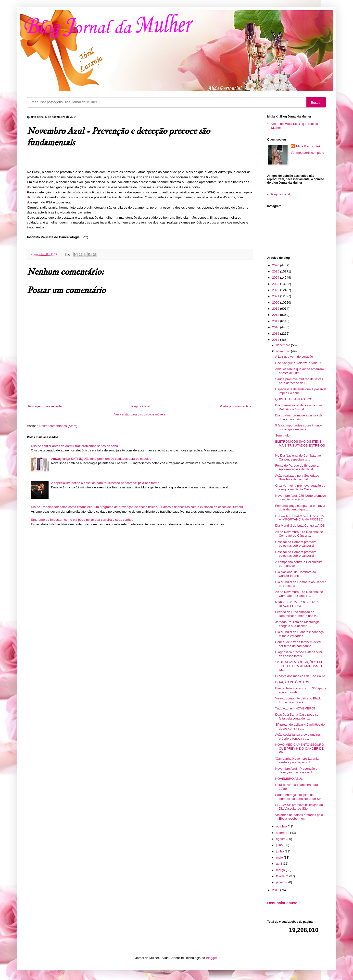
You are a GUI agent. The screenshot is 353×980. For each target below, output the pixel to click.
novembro (284, 351)
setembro (283, 833)
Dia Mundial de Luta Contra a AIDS (300, 525)
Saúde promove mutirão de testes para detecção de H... (299, 381)
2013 (276, 890)
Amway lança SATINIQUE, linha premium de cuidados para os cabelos (101, 459)
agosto (281, 839)
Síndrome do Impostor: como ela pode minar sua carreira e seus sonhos (82, 520)
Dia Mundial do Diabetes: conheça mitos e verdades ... (299, 634)
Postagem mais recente (45, 406)
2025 (276, 271)
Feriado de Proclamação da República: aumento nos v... (296, 614)
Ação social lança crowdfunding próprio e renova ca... (297, 737)
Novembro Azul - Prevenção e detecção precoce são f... (296, 771)
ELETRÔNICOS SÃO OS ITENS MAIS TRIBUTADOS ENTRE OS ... (300, 445)
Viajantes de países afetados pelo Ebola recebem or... (299, 817)
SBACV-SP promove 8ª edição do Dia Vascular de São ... (299, 807)
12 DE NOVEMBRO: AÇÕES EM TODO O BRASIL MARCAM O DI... (298, 666)
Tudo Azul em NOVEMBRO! (295, 708)
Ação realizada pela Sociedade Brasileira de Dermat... (297, 478)
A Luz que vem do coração (294, 357)
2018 (276, 315)
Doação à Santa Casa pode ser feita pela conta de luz (297, 716)
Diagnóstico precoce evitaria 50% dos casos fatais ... (299, 654)
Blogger (211, 958)
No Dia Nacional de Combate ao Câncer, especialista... (298, 457)
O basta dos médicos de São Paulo (300, 676)
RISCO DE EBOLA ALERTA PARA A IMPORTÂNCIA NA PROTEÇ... (300, 518)
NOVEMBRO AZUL (289, 779)
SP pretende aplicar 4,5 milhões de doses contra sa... (300, 726)
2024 (276, 277)
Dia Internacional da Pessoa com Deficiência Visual (298, 407)
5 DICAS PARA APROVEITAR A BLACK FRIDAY (298, 604)
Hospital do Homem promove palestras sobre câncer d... (296, 544)
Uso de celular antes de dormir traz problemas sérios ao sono (74, 446)
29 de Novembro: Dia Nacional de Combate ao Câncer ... (299, 534)
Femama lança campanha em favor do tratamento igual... (300, 508)
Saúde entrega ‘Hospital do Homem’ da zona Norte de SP (298, 797)
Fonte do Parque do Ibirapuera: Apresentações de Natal (297, 467)
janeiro (281, 882)
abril (279, 864)
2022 (276, 290)
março (281, 870)
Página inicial (141, 406)
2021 (276, 296)
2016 (276, 327)
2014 (276, 340)
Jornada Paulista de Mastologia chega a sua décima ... (297, 624)
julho (280, 845)
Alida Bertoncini (308, 146)
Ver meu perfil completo (308, 153)
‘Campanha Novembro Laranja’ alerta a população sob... (297, 761)
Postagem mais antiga (235, 406)
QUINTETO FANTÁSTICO (294, 399)
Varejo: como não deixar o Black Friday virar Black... (298, 700)
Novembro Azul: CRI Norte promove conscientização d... (300, 498)
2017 (276, 321)
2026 (276, 265)
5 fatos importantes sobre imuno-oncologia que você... (298, 427)
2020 (276, 302)
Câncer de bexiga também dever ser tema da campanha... (298, 644)
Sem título (282, 435)
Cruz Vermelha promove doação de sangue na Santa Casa (300, 488)
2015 (276, 334)
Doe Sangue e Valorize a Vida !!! (298, 363)
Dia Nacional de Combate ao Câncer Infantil (295, 574)
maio (280, 857)
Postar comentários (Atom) (58, 426)
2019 (276, 309)
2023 (276, 284)
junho (280, 851)
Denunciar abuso (282, 903)
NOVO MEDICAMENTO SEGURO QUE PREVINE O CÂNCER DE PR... (299, 748)
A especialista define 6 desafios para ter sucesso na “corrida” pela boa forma (105, 483)
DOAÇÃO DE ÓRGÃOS (292, 682)
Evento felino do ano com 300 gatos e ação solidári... (300, 690)
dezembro (284, 345)
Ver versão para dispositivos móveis (140, 414)
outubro (282, 826)
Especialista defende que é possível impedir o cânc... (300, 391)
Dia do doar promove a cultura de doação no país (299, 417)
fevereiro (283, 876)
